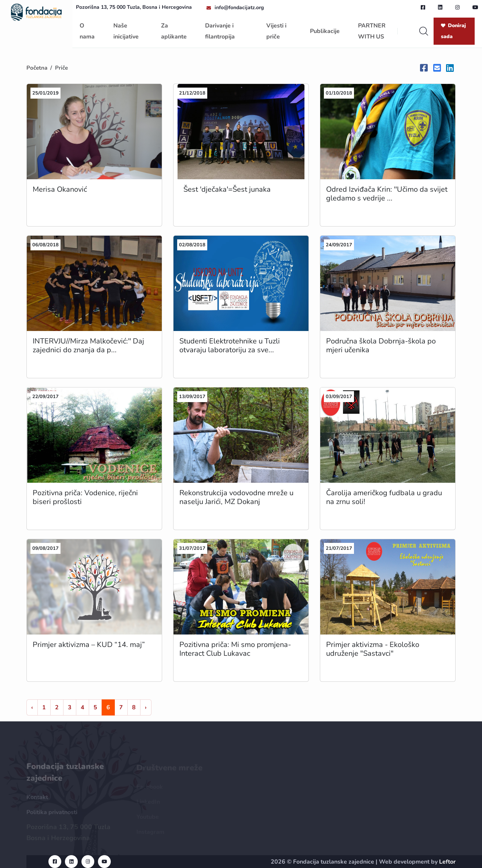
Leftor (447, 862)
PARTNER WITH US (372, 31)
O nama (87, 31)
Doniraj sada (453, 31)
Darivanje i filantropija (220, 31)
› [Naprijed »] (146, 707)
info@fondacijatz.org (239, 8)
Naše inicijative (126, 31)
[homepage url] (36, 12)
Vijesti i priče (276, 31)
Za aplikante (174, 31)
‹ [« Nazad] (32, 707)
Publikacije (325, 31)
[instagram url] (457, 7)
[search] (424, 31)
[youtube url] (475, 7)
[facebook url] (423, 7)
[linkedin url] (440, 7)
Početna (37, 68)
